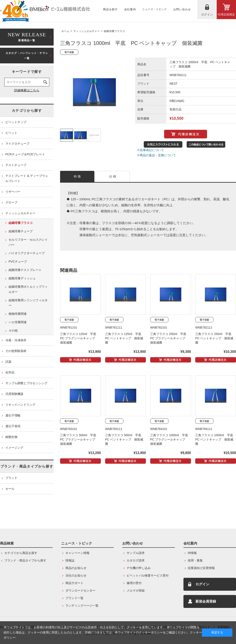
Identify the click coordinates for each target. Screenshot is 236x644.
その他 (13, 330)
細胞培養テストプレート (25, 270)
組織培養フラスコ (114, 31)
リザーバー (13, 192)
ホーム (65, 31)
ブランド (11, 478)
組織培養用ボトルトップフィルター (28, 289)
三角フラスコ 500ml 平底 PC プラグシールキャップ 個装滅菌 (80, 439)
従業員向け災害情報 (201, 568)
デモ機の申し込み (139, 568)
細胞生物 (11, 437)
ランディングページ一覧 (82, 606)
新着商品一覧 (27, 37)
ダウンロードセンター (80, 590)
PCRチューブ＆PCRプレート (25, 154)
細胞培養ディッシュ (22, 278)
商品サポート (74, 583)
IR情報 (192, 553)
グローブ (11, 202)
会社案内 (190, 543)
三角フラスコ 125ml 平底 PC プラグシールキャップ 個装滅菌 (80, 338)
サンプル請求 (136, 553)
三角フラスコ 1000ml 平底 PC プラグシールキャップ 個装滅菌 (171, 439)
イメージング (14, 448)
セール (10, 489)
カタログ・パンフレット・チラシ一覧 (27, 56)
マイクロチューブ (17, 144)
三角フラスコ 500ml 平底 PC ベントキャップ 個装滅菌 (125, 439)
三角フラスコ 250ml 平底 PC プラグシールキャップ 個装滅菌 (170, 338)
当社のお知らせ (76, 575)
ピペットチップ (16, 122)
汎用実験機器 (14, 394)
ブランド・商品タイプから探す (27, 466)
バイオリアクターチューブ (27, 253)
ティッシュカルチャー (87, 31)
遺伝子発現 (13, 426)
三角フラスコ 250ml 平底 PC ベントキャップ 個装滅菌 (215, 338)
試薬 (8, 362)
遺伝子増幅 (13, 415)
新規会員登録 (206, 601)
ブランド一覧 (74, 598)
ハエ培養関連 (18, 322)
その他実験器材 (16, 351)
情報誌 (70, 560)
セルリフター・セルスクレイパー (28, 242)
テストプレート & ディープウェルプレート (27, 178)
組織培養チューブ (21, 231)
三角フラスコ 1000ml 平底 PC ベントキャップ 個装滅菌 (216, 439)
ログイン (202, 584)
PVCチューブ (18, 262)
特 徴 (77, 176)
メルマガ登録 (136, 590)
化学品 (10, 372)
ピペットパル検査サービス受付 (148, 575)
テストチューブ (16, 165)
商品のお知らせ (76, 568)
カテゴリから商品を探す (21, 553)
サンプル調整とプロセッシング (26, 383)
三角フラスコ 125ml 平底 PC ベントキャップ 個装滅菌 (125, 338)
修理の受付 (134, 583)
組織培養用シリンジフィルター (28, 303)
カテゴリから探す (27, 111)
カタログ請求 (136, 560)
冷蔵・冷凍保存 (16, 340)
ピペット (11, 133)
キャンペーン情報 (77, 553)
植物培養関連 (18, 314)
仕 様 (113, 176)
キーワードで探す (27, 72)
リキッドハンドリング (20, 405)
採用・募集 (195, 560)
